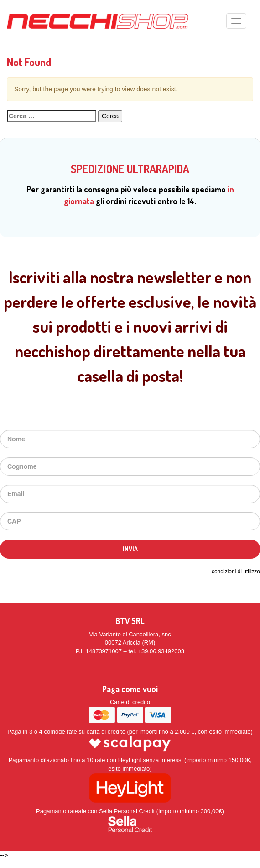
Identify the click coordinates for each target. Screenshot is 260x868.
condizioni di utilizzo (236, 572)
